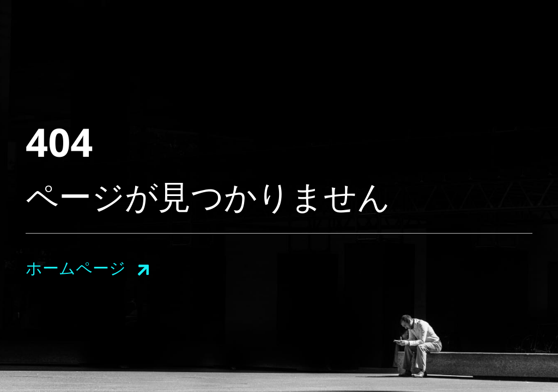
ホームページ (76, 268)
